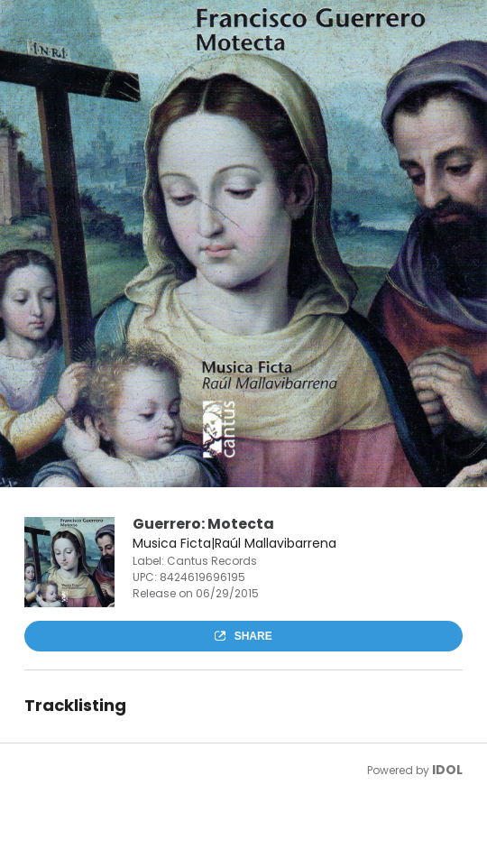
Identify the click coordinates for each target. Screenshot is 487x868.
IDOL (447, 770)
